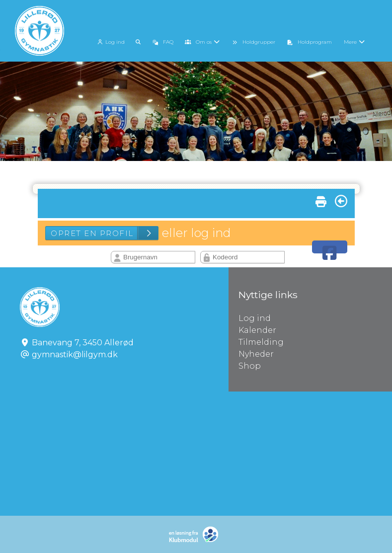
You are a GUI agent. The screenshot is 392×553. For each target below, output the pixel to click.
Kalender (257, 330)
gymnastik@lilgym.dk (75, 355)
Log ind (110, 42)
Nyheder (256, 354)
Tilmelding (261, 342)
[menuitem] (111, 41)
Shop (250, 366)
